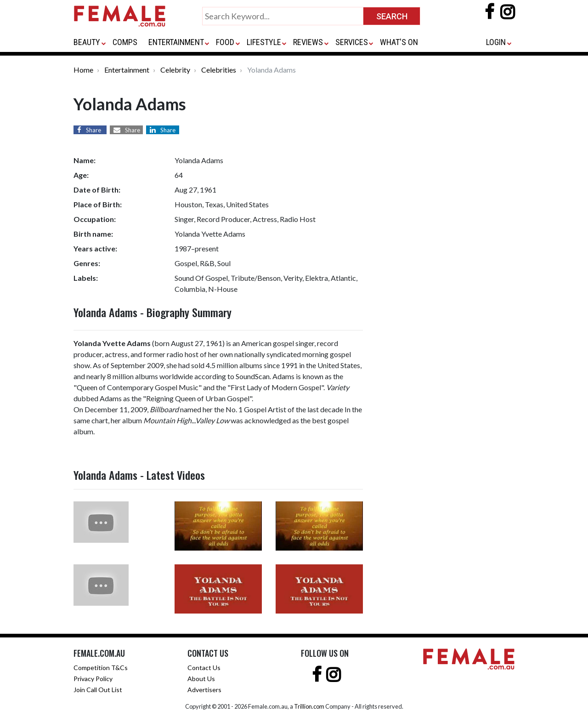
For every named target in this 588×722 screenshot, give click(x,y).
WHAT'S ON (399, 42)
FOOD (225, 42)
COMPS (125, 42)
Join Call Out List (98, 690)
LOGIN (496, 42)
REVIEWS (308, 42)
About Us (201, 679)
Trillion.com (309, 706)
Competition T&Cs (101, 668)
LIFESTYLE (264, 42)
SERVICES (352, 42)
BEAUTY (87, 42)
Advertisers (204, 690)
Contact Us (204, 668)
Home (83, 70)
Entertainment (127, 70)
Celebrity (175, 70)
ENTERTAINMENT (176, 42)
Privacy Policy (93, 679)
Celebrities (219, 70)
